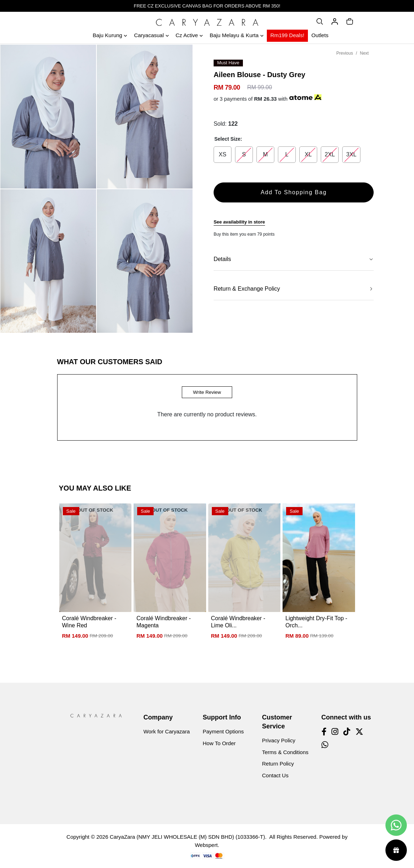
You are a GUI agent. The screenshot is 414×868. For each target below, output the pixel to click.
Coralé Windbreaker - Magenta (164, 622)
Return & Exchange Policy (247, 289)
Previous (345, 53)
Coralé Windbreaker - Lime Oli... (238, 622)
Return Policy (278, 764)
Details (222, 259)
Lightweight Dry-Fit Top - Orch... (316, 622)
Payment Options (223, 731)
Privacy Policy (279, 740)
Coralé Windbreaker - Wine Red (89, 622)
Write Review (207, 392)
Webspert (206, 845)
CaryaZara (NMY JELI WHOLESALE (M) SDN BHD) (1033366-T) (187, 837)
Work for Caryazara (167, 731)
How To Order (219, 743)
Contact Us (275, 775)
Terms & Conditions (285, 752)
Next (365, 53)
